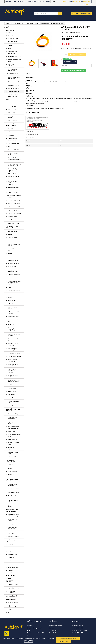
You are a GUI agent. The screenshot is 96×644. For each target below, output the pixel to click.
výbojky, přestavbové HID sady (14, 60)
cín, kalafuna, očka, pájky (14, 321)
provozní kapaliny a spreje (14, 245)
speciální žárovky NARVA (13, 506)
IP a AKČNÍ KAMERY (13, 588)
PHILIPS (10, 45)
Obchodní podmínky (56, 626)
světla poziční (12, 109)
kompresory (12, 395)
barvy (10, 257)
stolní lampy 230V (13, 489)
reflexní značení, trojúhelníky (13, 360)
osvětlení (11, 545)
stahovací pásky (13, 414)
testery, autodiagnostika (13, 271)
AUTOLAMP (11, 35)
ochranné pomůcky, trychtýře (14, 313)
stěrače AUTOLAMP (13, 150)
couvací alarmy (13, 406)
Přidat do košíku (77, 55)
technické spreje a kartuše (13, 250)
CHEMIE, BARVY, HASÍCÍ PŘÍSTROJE (13, 227)
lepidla (10, 254)
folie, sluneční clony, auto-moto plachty (14, 381)
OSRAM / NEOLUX (13, 39)
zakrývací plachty (13, 317)
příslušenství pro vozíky (13, 520)
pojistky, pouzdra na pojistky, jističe (14, 423)
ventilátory (11, 385)
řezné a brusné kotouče (12, 308)
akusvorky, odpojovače (12, 448)
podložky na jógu (13, 603)
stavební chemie (13, 260)
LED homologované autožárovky (14, 78)
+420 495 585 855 (77, 628)
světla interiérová (13, 121)
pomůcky (11, 609)
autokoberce (12, 391)
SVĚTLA (8, 100)
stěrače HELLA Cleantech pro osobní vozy (14, 159)
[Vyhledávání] (48, 14)
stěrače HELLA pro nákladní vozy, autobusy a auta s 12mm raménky (13, 171)
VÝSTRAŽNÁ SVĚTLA (13, 143)
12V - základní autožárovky (12, 65)
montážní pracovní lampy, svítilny (14, 485)
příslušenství (12, 220)
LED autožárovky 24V (14, 85)
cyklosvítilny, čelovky (14, 492)
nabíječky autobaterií (14, 275)
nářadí (10, 287)
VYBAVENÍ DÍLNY (11, 267)
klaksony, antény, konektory (13, 344)
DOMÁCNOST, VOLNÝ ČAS (13, 541)
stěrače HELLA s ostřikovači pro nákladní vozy (12, 183)
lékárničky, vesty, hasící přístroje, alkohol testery (13, 329)
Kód (62, 32)
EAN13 (27, 134)
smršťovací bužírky (14, 439)
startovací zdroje (13, 278)
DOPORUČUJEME (31, 2)
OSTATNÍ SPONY (13, 471)
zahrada (10, 564)
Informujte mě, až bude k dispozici (73, 70)
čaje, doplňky (12, 606)
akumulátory (12, 301)
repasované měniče (14, 223)
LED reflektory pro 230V (13, 501)
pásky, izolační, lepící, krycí (14, 435)
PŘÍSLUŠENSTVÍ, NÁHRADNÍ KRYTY (13, 139)
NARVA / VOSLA (12, 42)
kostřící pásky (12, 431)
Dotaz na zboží (70, 62)
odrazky (10, 524)
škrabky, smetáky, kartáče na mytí (13, 376)
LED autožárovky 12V (14, 82)
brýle (9, 561)
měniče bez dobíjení (14, 200)
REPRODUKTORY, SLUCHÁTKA (13, 592)
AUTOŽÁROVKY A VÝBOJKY (11, 31)
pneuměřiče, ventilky (14, 353)
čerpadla (11, 398)
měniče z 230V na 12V (14, 213)
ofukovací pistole (13, 294)
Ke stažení (46, 2)
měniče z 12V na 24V (14, 210)
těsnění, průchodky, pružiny (14, 443)
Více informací (28, 642)
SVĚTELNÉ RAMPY (13, 132)
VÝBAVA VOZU (10, 325)
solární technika (13, 217)
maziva (10, 241)
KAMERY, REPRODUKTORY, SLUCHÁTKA (11, 580)
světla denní (11, 113)
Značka (72, 32)
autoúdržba (11, 234)
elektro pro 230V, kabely (13, 453)
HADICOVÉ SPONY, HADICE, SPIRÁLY (12, 461)
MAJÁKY (10, 129)
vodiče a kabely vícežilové (13, 533)
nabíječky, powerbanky (12, 571)
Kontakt (52, 628)
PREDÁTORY (11, 135)
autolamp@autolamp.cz (79, 630)
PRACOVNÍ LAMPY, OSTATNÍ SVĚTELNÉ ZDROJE (12, 479)
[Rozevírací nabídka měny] (65, 2)
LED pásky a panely (14, 92)
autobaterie (11, 304)
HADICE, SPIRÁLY (13, 475)
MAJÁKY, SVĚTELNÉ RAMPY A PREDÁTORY (13, 125)
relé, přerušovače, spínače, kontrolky (13, 427)
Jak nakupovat (54, 630)
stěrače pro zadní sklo (13, 177)
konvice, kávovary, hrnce (13, 402)
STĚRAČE (9, 147)
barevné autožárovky (14, 56)
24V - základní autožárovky (12, 70)
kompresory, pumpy (14, 291)
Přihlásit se (77, 2)
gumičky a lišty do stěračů (13, 188)
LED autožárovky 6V (14, 88)
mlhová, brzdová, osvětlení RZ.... (13, 117)
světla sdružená (13, 106)
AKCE (14, 2)
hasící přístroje (12, 238)
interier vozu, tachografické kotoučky (12, 371)
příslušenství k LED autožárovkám (13, 96)
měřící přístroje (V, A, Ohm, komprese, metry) (14, 283)
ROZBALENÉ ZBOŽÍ (11, 596)
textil (9, 612)
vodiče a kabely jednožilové (13, 528)
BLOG (39, 2)
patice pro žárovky (13, 457)
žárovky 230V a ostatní (12, 496)
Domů (7, 27)
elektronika (11, 548)
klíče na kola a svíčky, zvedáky (14, 335)
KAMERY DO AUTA (13, 585)
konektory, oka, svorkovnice (12, 418)
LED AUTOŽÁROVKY (12, 74)
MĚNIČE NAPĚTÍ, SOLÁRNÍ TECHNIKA (14, 196)
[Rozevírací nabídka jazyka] (87, 5)
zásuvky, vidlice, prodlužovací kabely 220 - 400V (14, 556)
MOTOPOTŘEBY (11, 575)
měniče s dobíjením (14, 204)
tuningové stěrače (13, 192)
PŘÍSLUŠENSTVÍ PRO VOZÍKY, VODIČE (12, 510)
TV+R (9, 551)
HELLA (9, 48)
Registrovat (87, 2)
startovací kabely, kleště (13, 340)
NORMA (10, 468)
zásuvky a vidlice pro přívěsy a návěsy (14, 515)
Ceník (53, 2)
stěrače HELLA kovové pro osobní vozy (14, 165)
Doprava (30, 626)
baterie (10, 297)
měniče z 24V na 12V (14, 207)
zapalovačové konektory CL (12, 349)
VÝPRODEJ (21, 2)
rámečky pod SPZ (13, 537)
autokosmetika (12, 231)
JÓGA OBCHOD (11, 599)
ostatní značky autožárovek (12, 52)
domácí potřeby (13, 567)
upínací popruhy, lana (14, 356)
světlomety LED (12, 103)
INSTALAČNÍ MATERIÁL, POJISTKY (13, 410)
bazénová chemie (13, 263)
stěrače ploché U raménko (13, 154)
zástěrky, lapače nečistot (13, 365)
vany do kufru (12, 388)
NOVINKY (8, 2)
